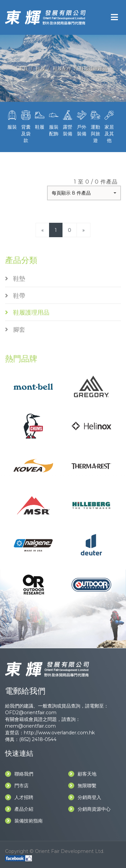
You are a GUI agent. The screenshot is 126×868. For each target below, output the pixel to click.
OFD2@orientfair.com (31, 713)
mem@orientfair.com (30, 726)
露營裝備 (68, 123)
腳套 (15, 330)
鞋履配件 (62, 68)
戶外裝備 (81, 123)
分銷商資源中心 (89, 809)
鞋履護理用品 (93, 68)
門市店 (17, 786)
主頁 (23, 68)
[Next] (83, 230)
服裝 (12, 119)
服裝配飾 (54, 123)
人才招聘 (19, 797)
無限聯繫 (82, 786)
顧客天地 (82, 774)
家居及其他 (109, 126)
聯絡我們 (19, 774)
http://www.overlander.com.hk (59, 733)
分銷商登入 (85, 797)
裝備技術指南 (24, 821)
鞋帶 (15, 296)
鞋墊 (15, 279)
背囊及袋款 (26, 126)
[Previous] (43, 230)
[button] (84, 193)
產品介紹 (19, 809)
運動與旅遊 (95, 126)
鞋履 (40, 68)
